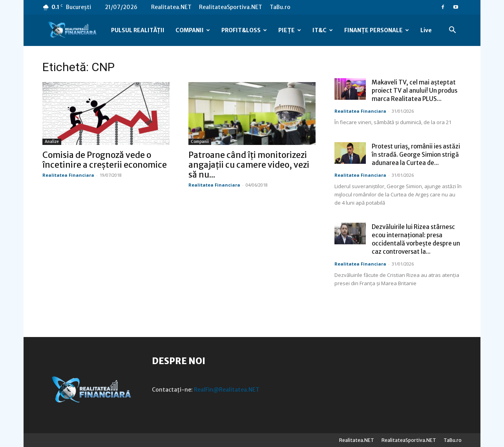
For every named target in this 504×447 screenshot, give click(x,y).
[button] (452, 31)
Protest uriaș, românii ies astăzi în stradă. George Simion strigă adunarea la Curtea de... (416, 155)
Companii (200, 142)
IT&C (323, 30)
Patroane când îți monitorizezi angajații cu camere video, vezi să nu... (249, 165)
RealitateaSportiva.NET (231, 7)
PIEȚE (290, 30)
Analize (52, 142)
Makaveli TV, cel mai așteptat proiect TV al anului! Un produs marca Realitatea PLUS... (415, 91)
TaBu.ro (280, 7)
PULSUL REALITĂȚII (138, 30)
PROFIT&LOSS (244, 30)
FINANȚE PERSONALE (377, 30)
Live (426, 30)
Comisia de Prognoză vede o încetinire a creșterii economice (105, 160)
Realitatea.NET (171, 7)
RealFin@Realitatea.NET (227, 390)
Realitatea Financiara (68, 175)
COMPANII (193, 30)
